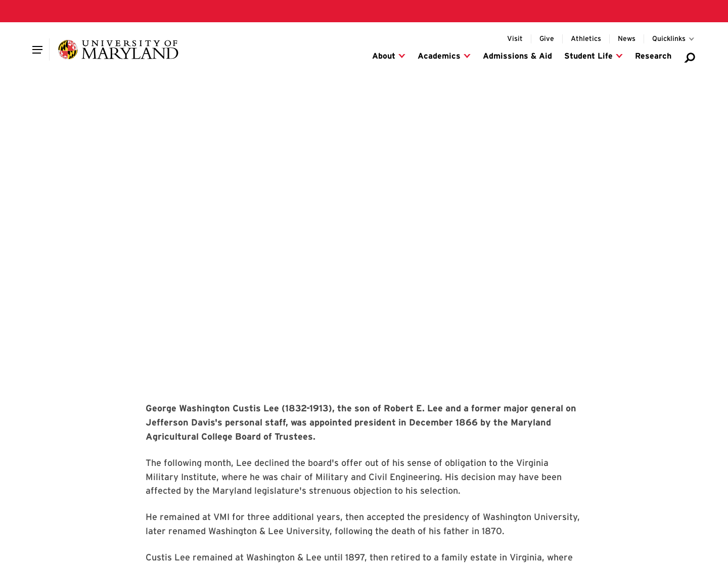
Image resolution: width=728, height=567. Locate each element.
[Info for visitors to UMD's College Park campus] (515, 39)
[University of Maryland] (118, 50)
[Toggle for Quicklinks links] (674, 39)
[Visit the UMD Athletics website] (586, 39)
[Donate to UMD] (547, 39)
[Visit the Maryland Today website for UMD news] (627, 39)
